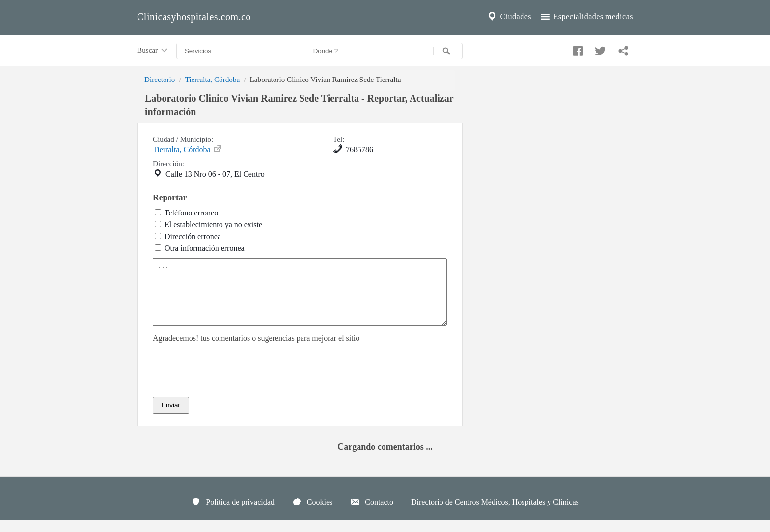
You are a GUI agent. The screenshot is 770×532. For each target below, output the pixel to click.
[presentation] (227, 381)
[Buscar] (448, 51)
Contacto (372, 513)
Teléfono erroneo (192, 213)
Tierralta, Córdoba (213, 79)
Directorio (160, 79)
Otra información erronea (205, 248)
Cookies (312, 513)
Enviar (171, 417)
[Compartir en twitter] (599, 49)
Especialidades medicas (586, 17)
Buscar (153, 51)
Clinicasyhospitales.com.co (194, 17)
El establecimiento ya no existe (213, 225)
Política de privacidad (233, 513)
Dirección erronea (193, 236)
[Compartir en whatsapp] (622, 49)
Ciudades (509, 17)
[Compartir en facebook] (577, 49)
